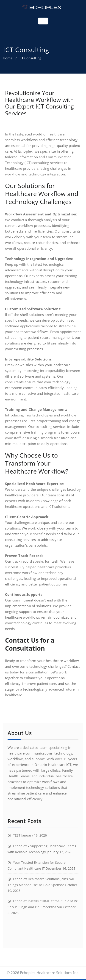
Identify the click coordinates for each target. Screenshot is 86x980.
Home (8, 58)
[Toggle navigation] (43, 21)
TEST (17, 835)
